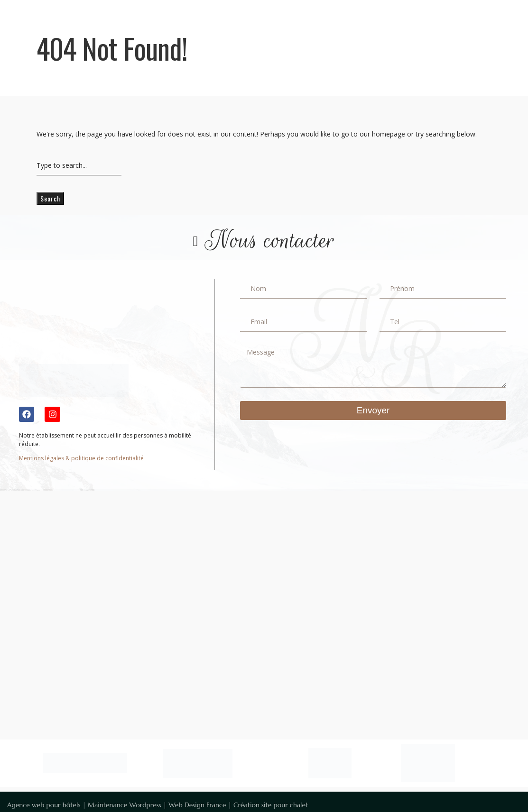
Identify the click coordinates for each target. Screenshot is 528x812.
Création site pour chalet (271, 805)
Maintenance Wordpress (125, 805)
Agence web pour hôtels (44, 805)
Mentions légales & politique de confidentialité (81, 458)
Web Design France (197, 805)
